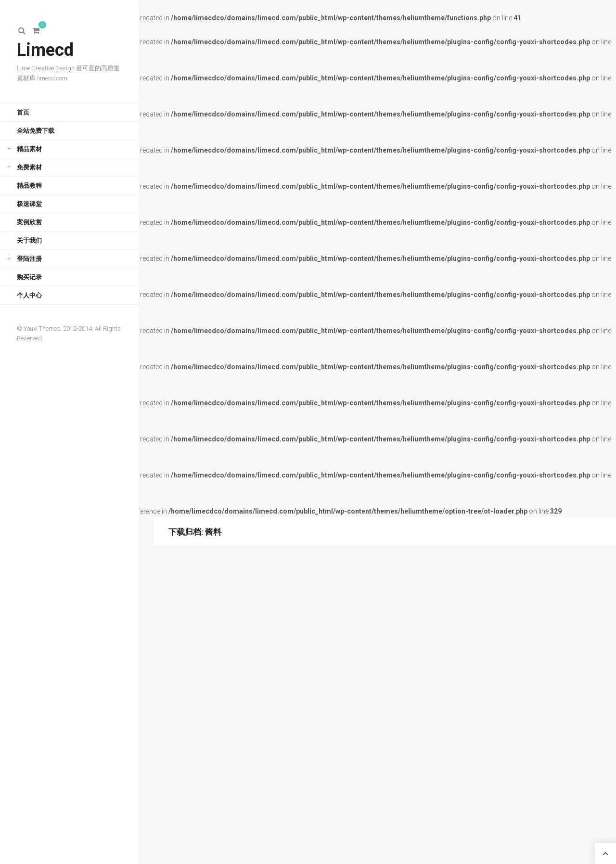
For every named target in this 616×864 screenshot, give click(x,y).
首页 (23, 112)
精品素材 (29, 149)
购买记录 (29, 277)
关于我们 (29, 240)
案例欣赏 (29, 222)
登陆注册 (29, 259)
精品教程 (29, 186)
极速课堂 (29, 204)
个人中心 (29, 295)
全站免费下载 (36, 131)
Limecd (45, 50)
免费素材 (29, 167)
